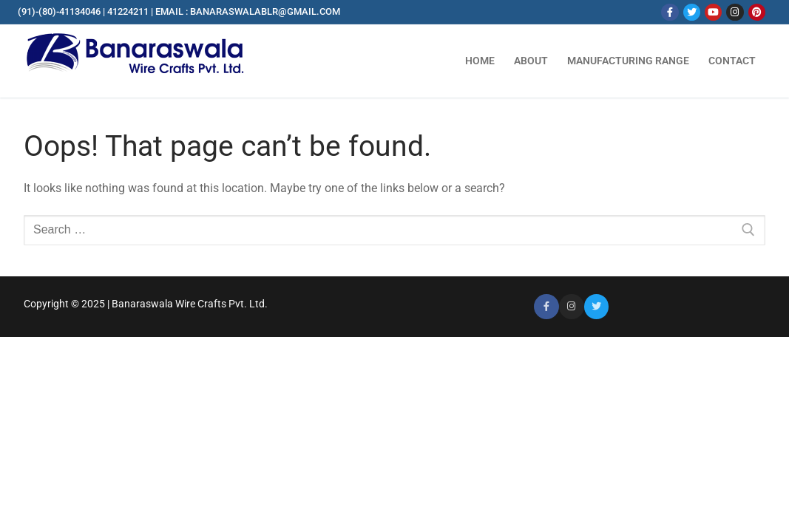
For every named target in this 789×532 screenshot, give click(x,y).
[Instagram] (735, 12)
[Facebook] (670, 12)
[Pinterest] (757, 12)
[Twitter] (692, 12)
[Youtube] (713, 12)
